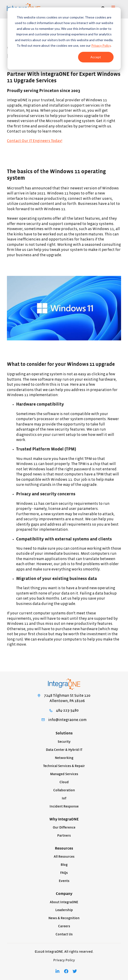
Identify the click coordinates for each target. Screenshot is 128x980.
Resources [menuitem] (64, 848)
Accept (96, 57)
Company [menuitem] (64, 894)
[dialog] (64, 39)
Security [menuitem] (64, 742)
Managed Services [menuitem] (64, 774)
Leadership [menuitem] (64, 910)
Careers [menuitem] (64, 926)
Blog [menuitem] (64, 865)
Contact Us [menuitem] (64, 934)
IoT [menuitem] (64, 798)
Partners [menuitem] (64, 836)
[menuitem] (58, 971)
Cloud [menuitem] (64, 782)
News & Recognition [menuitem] (64, 918)
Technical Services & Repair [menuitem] (64, 766)
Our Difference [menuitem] (64, 827)
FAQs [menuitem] (64, 873)
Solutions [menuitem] (64, 733)
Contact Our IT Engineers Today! (35, 141)
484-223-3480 (67, 710)
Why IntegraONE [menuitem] (64, 819)
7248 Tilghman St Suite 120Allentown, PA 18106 (67, 698)
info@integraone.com (67, 720)
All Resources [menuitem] (64, 857)
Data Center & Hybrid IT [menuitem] (64, 750)
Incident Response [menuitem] (64, 806)
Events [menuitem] (64, 881)
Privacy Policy (101, 45)
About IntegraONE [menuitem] (64, 902)
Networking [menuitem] (64, 758)
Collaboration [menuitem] (64, 790)
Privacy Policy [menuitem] (64, 960)
